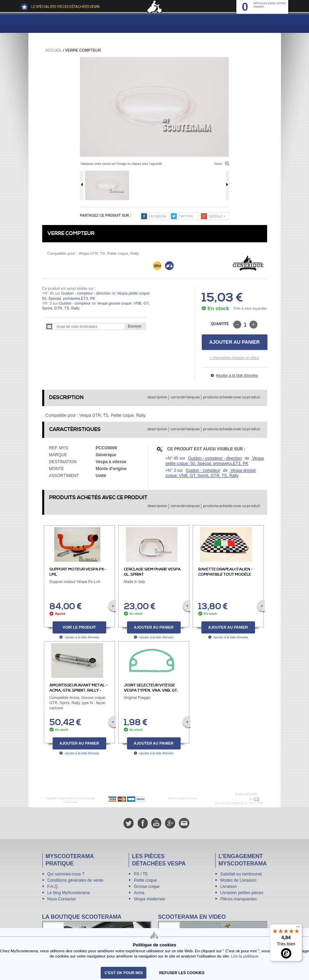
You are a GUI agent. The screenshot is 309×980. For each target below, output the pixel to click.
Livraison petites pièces (242, 893)
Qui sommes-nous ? (66, 874)
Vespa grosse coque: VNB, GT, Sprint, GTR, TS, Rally (211, 473)
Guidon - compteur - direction (86, 293)
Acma (139, 893)
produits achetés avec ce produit (232, 397)
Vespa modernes (149, 899)
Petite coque (146, 880)
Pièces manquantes (239, 899)
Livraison (229, 887)
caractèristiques (185, 397)
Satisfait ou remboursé (241, 874)
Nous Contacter (62, 899)
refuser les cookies (182, 973)
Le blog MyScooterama (69, 893)
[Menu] (298, 928)
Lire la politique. (245, 956)
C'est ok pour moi (124, 973)
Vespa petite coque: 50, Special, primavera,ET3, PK (215, 461)
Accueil (54, 50)
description (157, 397)
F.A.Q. (53, 887)
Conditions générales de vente (75, 880)
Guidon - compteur (75, 303)
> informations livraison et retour (234, 358)
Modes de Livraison (238, 880)
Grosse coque (147, 887)
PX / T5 (141, 874)
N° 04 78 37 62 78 (234, 799)
